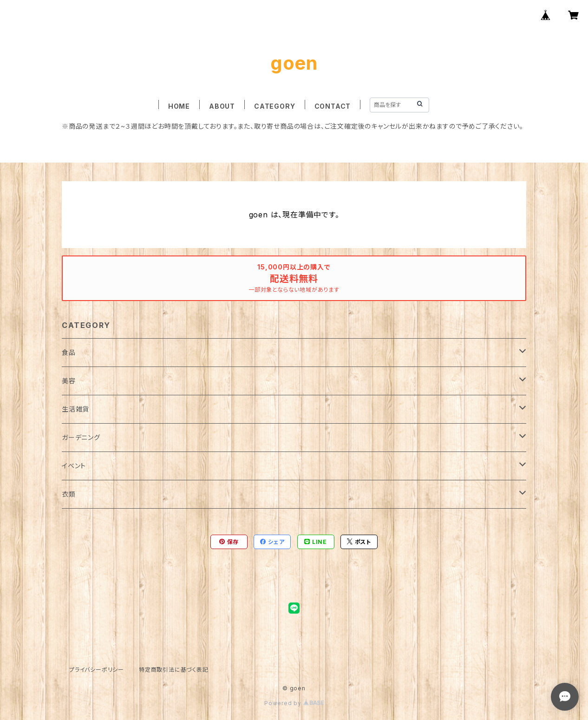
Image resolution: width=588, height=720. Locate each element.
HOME (179, 106)
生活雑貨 (75, 409)
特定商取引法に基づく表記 (174, 670)
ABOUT (222, 106)
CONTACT (333, 106)
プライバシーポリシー (97, 670)
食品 (69, 352)
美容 (69, 381)
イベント (74, 466)
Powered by (294, 703)
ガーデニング (81, 437)
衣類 (69, 494)
